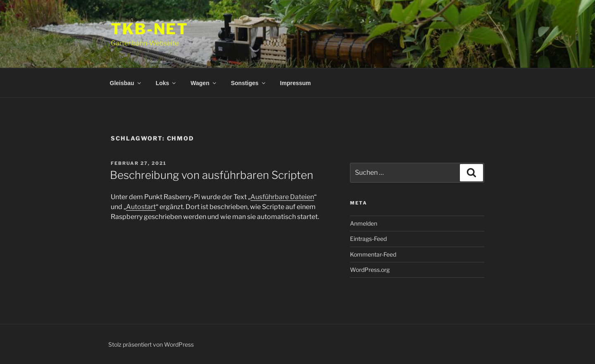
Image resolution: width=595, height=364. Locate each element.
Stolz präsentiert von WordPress (151, 344)
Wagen (204, 83)
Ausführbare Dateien (282, 197)
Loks (167, 83)
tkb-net (150, 29)
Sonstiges (249, 83)
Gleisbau (126, 83)
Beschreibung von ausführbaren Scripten (212, 175)
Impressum (296, 83)
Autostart (141, 207)
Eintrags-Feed (368, 239)
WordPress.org (370, 270)
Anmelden (364, 223)
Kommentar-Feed (373, 254)
